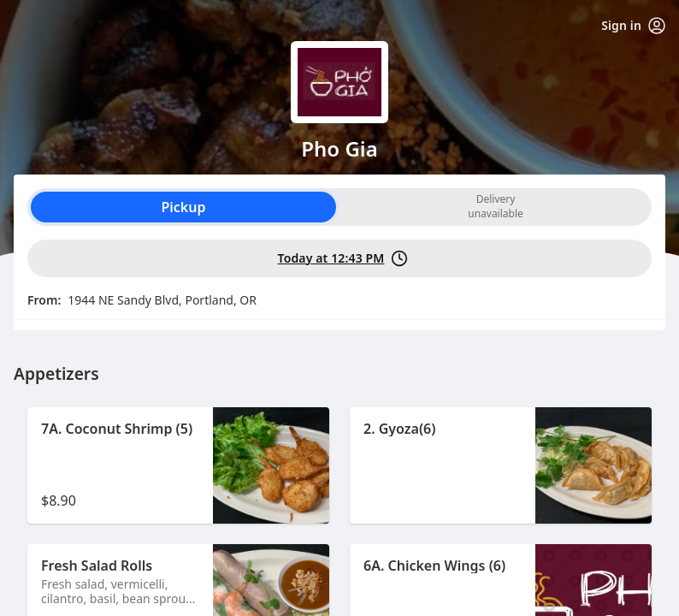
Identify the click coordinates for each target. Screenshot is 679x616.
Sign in (633, 26)
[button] (178, 465)
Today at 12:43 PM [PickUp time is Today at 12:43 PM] (343, 258)
